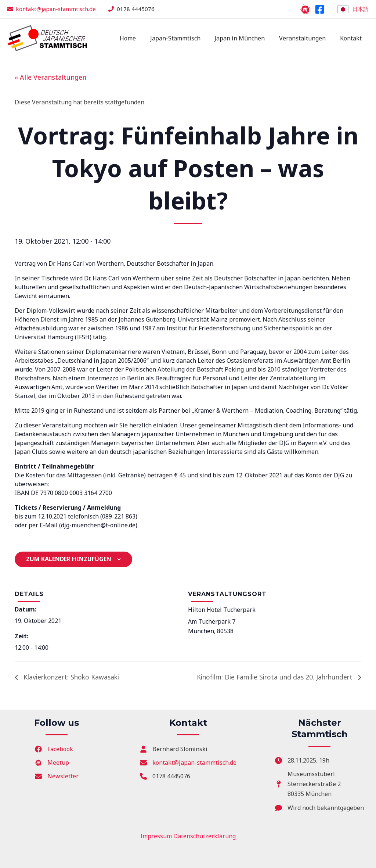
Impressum (156, 836)
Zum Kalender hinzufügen (69, 559)
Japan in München (246, 38)
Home (139, 38)
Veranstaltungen (306, 38)
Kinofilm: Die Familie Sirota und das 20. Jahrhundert (272, 677)
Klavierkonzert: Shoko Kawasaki (72, 677)
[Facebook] (320, 9)
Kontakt (352, 38)
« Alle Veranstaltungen (50, 77)
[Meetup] (305, 9)
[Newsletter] (57, 776)
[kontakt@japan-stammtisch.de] (188, 763)
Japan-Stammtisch (184, 38)
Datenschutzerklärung (205, 836)
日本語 (360, 9)
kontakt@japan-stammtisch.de (56, 9)
